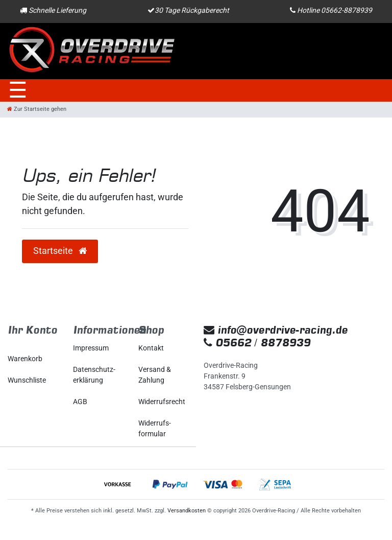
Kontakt (151, 348)
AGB (80, 402)
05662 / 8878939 (257, 343)
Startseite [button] (60, 251)
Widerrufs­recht (162, 402)
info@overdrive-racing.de (276, 330)
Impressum (91, 348)
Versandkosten (187, 511)
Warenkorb (25, 359)
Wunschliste (27, 380)
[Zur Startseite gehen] (37, 109)
